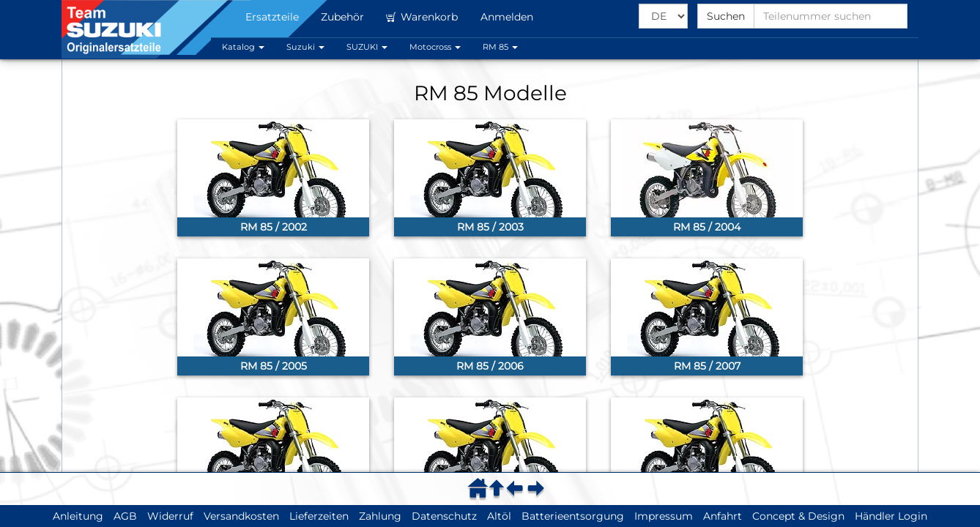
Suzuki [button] (305, 47)
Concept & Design (798, 516)
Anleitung (78, 516)
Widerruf (170, 516)
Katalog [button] (243, 47)
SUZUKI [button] (367, 47)
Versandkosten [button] (241, 516)
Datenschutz (444, 516)
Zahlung (380, 516)
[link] (273, 178)
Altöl (499, 516)
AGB (125, 516)
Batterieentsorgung (573, 516)
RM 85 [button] (500, 47)
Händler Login (891, 516)
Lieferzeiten (319, 516)
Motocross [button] (435, 47)
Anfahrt (723, 516)
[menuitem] (480, 488)
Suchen (726, 16)
